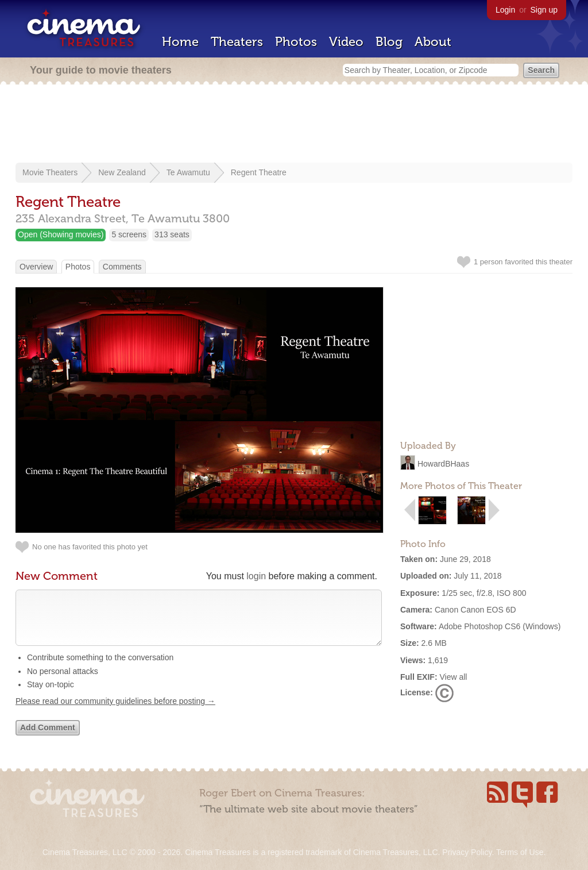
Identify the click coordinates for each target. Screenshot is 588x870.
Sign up (544, 10)
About (433, 42)
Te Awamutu (188, 172)
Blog (389, 42)
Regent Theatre (259, 172)
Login (505, 10)
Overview (36, 267)
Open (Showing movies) (61, 234)
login (256, 576)
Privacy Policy (467, 852)
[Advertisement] (294, 125)
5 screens (129, 234)
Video (346, 42)
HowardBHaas (443, 464)
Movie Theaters (50, 172)
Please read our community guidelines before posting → (115, 713)
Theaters (237, 42)
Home (180, 42)
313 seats (172, 234)
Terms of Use (520, 852)
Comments (122, 267)
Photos (296, 42)
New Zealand (122, 172)
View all (453, 677)
